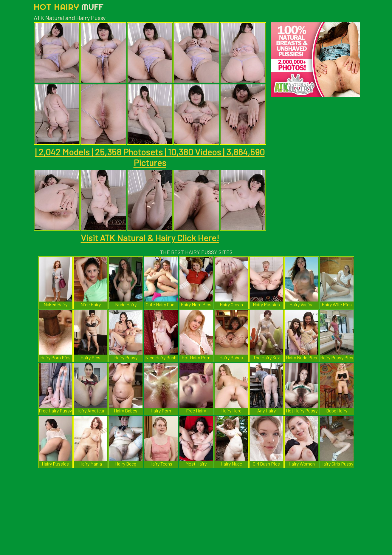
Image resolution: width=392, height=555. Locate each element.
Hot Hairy (69, 7)
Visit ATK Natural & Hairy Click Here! (150, 238)
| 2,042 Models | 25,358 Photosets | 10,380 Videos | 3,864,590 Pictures (150, 157)
